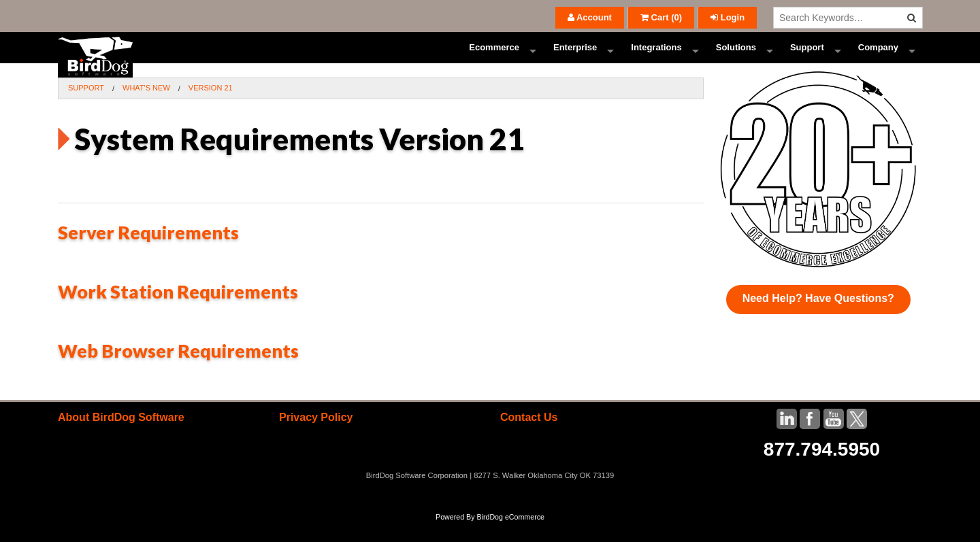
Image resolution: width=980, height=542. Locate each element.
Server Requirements (148, 252)
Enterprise (575, 57)
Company (878, 57)
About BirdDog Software (121, 437)
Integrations (656, 57)
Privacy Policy (316, 437)
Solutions (736, 57)
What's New (146, 107)
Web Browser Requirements (178, 370)
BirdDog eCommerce (510, 537)
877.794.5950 (822, 469)
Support (807, 57)
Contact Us (529, 437)
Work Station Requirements (178, 311)
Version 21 (211, 107)
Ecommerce (494, 57)
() (661, 17)
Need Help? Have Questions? (818, 318)
